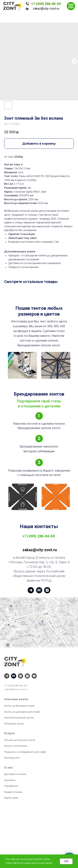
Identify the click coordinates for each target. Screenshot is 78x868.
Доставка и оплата (15, 774)
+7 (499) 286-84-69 (46, 4)
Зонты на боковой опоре (19, 706)
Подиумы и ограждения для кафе (25, 752)
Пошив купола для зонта (20, 740)
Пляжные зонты (14, 724)
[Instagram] (27, 676)
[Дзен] (20, 676)
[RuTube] (14, 676)
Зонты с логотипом (16, 746)
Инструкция (12, 758)
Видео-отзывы (13, 792)
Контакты (10, 780)
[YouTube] (34, 676)
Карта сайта (11, 798)
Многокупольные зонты (19, 717)
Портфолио (11, 786)
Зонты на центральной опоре (22, 712)
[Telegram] (7, 676)
